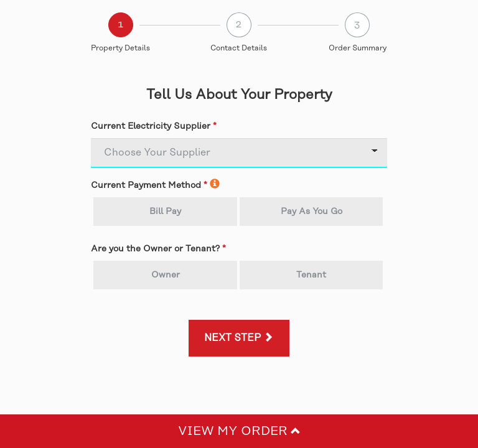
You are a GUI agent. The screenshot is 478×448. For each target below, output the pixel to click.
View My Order (239, 431)
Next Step (239, 338)
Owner (166, 275)
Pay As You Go (312, 212)
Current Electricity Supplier (151, 126)
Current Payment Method (146, 185)
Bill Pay (165, 212)
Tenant (311, 275)
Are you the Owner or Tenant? (155, 249)
